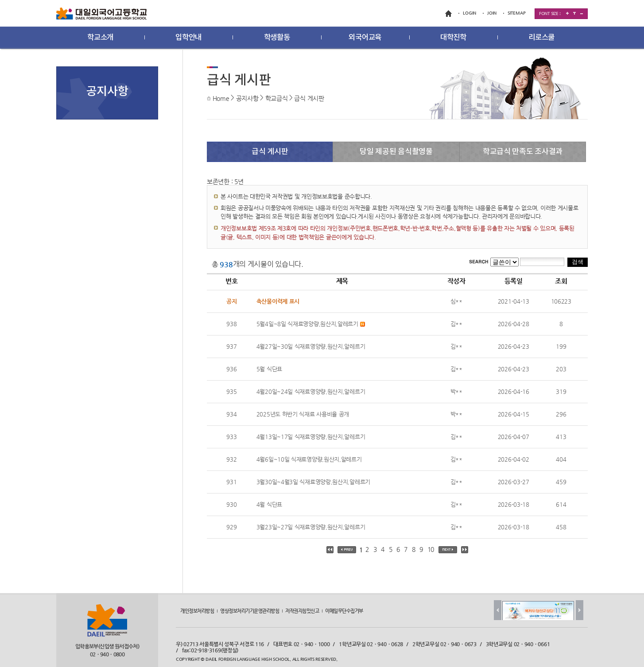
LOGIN (469, 13)
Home (221, 98)
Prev (498, 610)
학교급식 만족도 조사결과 (523, 152)
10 (431, 549)
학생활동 (277, 38)
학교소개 (100, 38)
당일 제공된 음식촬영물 (396, 152)
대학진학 (453, 38)
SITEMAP (517, 13)
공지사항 (247, 98)
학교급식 (277, 98)
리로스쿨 (541, 38)
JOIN (492, 13)
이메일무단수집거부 (344, 611)
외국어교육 (365, 38)
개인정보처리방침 (197, 611)
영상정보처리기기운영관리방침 (250, 611)
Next (580, 610)
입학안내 (188, 38)
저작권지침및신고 (302, 611)
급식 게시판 (309, 98)
